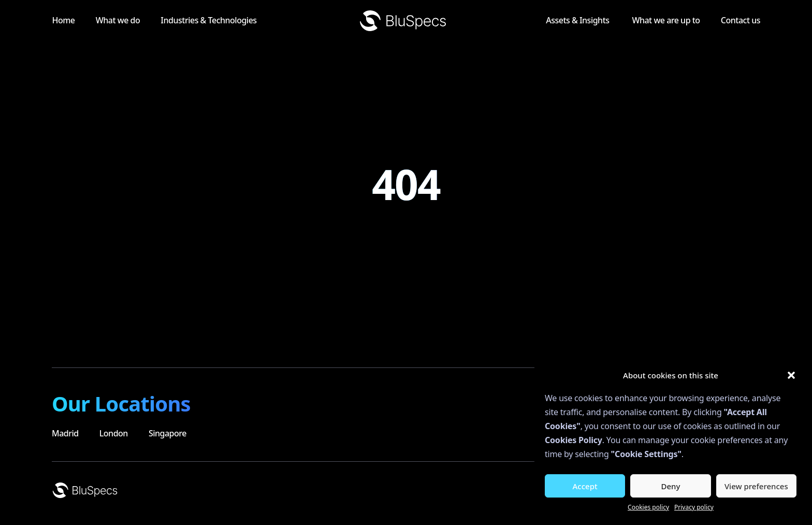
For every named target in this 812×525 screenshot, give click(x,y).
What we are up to (656, 20)
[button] (791, 375)
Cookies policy (648, 507)
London (114, 434)
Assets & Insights (558, 20)
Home (94, 20)
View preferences (756, 486)
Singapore (168, 434)
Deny (671, 486)
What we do (159, 20)
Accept (585, 486)
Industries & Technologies (262, 20)
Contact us (741, 20)
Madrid (65, 434)
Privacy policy (694, 507)
